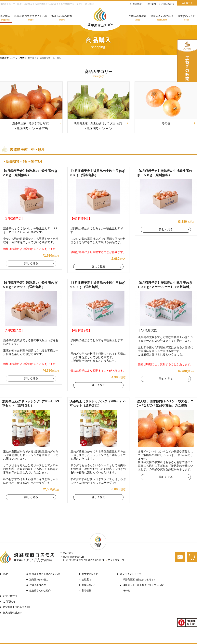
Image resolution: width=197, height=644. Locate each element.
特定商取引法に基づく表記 (17, 607)
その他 (126, 591)
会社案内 (151, 4)
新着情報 (137, 4)
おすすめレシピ (90, 574)
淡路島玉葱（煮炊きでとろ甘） (139, 580)
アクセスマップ (116, 560)
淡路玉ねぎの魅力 (39, 580)
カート (189, 3)
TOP (5, 574)
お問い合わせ (168, 4)
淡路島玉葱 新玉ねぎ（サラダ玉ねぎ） (144, 585)
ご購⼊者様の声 (38, 585)
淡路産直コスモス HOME (12, 58)
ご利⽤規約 (9, 602)
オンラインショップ (131, 574)
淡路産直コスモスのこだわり (45, 574)
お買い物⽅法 (10, 596)
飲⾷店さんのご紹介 (40, 591)
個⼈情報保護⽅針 (12, 613)
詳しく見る (31, 263)
